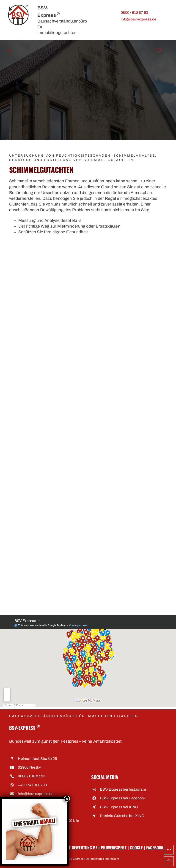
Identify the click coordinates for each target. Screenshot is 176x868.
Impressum (112, 859)
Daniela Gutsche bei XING (122, 816)
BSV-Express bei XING (119, 807)
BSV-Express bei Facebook (123, 798)
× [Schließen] (67, 799)
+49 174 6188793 (32, 785)
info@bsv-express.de (139, 19)
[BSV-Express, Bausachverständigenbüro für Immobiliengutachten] (18, 7)
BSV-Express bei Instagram (123, 789)
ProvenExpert (114, 848)
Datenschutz (94, 859)
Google (136, 848)
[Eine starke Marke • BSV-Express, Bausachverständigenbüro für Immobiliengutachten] (34, 805)
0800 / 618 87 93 (134, 13)
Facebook (155, 848)
